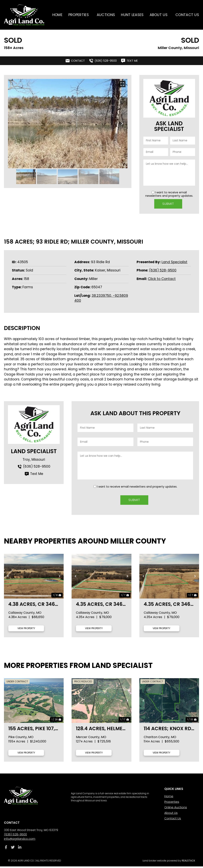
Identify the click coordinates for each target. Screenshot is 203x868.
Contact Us (187, 15)
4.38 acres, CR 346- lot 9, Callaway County (33, 606)
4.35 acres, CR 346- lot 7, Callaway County (168, 606)
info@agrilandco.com (20, 840)
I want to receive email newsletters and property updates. (169, 194)
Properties (80, 15)
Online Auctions (176, 809)
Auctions (106, 15)
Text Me (34, 473)
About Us (160, 15)
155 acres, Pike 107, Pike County (32, 730)
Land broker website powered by (169, 862)
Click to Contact (162, 278)
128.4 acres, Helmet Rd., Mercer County (101, 730)
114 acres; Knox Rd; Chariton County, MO (168, 730)
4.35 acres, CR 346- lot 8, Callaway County (101, 606)
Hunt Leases (132, 15)
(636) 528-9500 (163, 269)
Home (57, 15)
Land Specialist (174, 261)
